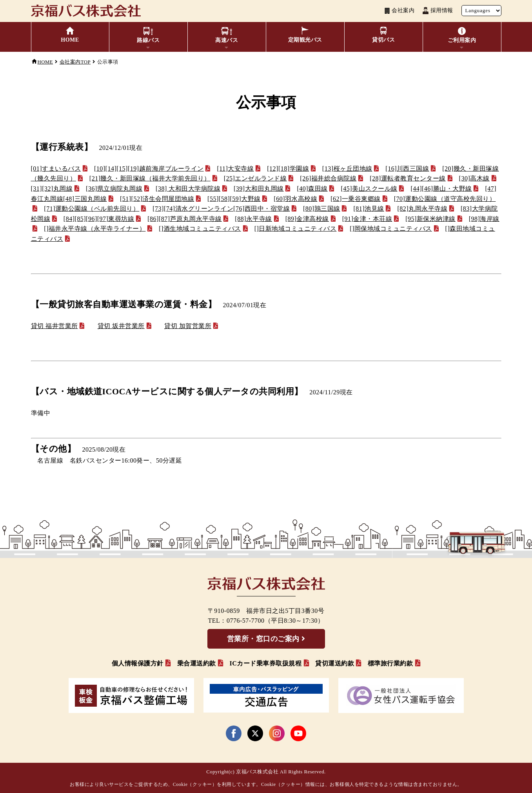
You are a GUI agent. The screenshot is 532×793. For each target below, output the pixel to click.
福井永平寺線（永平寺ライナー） (95, 229)
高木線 (474, 178)
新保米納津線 (430, 219)
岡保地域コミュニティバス (391, 229)
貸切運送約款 (335, 663)
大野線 (234, 199)
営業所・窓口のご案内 (263, 639)
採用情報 (438, 11)
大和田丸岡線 (259, 189)
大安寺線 (235, 169)
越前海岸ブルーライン (149, 169)
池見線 (369, 209)
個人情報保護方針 (138, 663)
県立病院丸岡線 (114, 189)
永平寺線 (253, 219)
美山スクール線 (369, 189)
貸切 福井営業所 (54, 326)
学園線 (288, 169)
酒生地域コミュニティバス (200, 229)
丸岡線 (52, 189)
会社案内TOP (75, 62)
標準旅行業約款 (390, 663)
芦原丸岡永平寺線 (184, 219)
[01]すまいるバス (56, 169)
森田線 (312, 189)
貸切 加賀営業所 (188, 326)
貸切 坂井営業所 (121, 326)
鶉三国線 (322, 209)
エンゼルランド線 (255, 178)
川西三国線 (407, 169)
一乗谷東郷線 (356, 199)
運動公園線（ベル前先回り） (92, 209)
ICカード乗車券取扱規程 (265, 663)
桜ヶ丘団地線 (347, 169)
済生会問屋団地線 (157, 199)
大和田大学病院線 (188, 189)
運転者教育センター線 (408, 178)
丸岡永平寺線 (422, 209)
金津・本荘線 (367, 219)
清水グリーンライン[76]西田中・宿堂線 (221, 209)
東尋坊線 (99, 219)
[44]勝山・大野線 (441, 189)
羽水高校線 (295, 199)
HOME (45, 62)
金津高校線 (307, 219)
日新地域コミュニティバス (296, 229)
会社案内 (399, 11)
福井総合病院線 (328, 178)
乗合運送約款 (197, 663)
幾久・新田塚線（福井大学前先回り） (150, 178)
